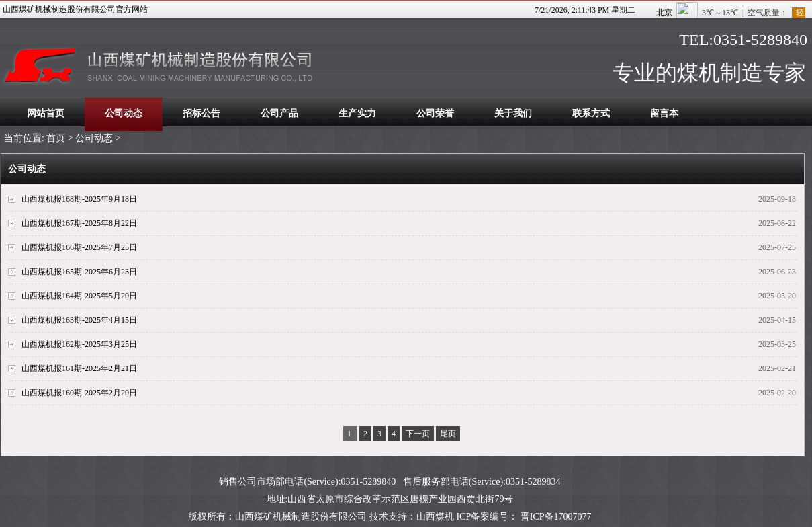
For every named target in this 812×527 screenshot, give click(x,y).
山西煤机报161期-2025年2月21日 (79, 368)
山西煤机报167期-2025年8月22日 (79, 223)
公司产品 (279, 113)
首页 (56, 138)
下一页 (418, 434)
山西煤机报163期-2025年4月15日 (79, 320)
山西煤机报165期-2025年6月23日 (79, 272)
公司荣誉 (435, 113)
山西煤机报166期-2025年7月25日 (79, 247)
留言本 (664, 113)
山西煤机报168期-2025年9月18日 (79, 199)
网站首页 (46, 113)
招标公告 (201, 113)
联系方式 (591, 113)
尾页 (448, 434)
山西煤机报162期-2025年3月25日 (79, 344)
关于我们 (513, 113)
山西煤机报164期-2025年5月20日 (79, 296)
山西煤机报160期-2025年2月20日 (79, 393)
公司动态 (124, 113)
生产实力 (357, 113)
